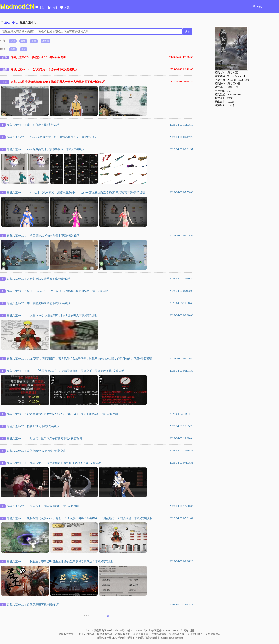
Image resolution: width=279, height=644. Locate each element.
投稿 (257, 7)
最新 (13, 49)
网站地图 (189, 630)
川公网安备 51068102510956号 (166, 630)
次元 (65, 8)
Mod (13, 41)
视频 (23, 41)
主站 (40, 8)
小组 (52, 8)
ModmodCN (17, 6)
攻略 (34, 41)
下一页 (105, 616)
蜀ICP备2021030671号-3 (135, 630)
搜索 (187, 31)
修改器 (45, 41)
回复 (24, 49)
